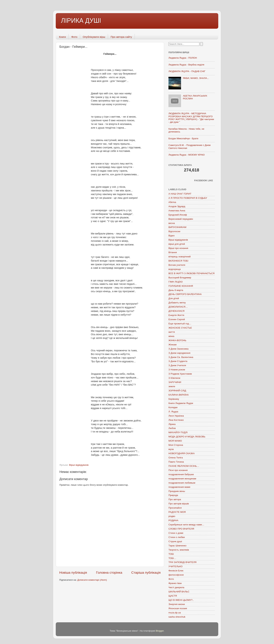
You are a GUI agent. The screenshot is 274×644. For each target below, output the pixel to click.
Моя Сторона (176, 445)
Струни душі (175, 541)
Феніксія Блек (176, 571)
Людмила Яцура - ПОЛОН (183, 58)
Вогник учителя (177, 265)
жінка (171, 336)
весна (172, 223)
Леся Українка (176, 416)
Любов (172, 428)
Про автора (175, 499)
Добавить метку (177, 303)
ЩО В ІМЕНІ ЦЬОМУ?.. (181, 600)
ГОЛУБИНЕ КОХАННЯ (181, 286)
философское (176, 575)
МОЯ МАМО (175, 441)
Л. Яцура (173, 412)
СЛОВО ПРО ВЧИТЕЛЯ (181, 529)
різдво (172, 516)
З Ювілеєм (174, 378)
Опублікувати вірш (94, 37)
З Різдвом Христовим (180, 374)
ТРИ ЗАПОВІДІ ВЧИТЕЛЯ (182, 562)
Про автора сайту (121, 37)
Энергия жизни (177, 604)
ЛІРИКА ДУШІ (81, 21)
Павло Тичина (176, 462)
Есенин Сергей (177, 319)
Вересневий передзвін (181, 219)
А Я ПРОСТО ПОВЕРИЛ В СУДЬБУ (188, 198)
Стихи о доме (176, 533)
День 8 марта (176, 290)
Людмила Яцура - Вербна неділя (186, 65)
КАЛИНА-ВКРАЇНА (179, 395)
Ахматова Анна (177, 211)
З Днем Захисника (178, 349)
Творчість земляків (179, 550)
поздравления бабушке (181, 474)
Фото (74, 37)
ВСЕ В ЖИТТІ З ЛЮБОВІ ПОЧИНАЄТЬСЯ (191, 273)
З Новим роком (177, 370)
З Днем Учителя (177, 365)
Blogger (160, 631)
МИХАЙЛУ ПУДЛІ (178, 432)
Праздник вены (177, 491)
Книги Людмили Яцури (181, 403)
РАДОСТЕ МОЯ (177, 512)
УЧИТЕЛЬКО (175, 566)
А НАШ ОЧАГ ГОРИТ (180, 194)
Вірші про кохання (178, 248)
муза (171, 449)
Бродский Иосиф (178, 215)
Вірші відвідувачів (79, 465)
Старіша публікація (146, 573)
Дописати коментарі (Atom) (92, 580)
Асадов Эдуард (177, 206)
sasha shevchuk (177, 617)
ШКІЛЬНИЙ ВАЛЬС (179, 592)
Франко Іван (175, 583)
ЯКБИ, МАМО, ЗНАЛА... (196, 78)
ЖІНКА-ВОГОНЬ (177, 340)
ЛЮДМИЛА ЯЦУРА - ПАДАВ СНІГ (187, 71)
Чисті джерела (176, 587)
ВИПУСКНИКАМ (177, 227)
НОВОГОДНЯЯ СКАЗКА (182, 453)
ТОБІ (171, 554)
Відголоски (174, 231)
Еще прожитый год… (180, 324)
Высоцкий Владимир (180, 278)
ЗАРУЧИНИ (175, 382)
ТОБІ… (172, 558)
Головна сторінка (109, 573)
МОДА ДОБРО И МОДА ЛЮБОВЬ (187, 437)
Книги (62, 37)
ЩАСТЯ (173, 596)
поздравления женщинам (182, 479)
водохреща (175, 269)
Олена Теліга (176, 458)
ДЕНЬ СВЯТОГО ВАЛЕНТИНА (185, 294)
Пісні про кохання (178, 470)
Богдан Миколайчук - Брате (183, 138)
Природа (173, 495)
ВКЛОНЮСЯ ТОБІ (178, 261)
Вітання (173, 252)
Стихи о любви (177, 537)
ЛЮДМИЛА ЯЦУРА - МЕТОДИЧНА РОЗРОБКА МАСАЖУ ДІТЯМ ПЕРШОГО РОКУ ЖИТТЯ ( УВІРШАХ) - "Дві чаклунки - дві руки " (191, 118)
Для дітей (174, 298)
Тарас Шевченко (177, 546)
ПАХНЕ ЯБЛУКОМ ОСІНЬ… (184, 466)
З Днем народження (179, 353)
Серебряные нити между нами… (186, 525)
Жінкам (172, 345)
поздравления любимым (182, 483)
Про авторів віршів (179, 504)
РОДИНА (173, 520)
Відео (172, 236)
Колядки (173, 407)
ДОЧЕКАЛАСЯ (176, 311)
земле (172, 386)
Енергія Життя (176, 315)
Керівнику (174, 399)
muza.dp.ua (175, 613)
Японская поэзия (178, 608)
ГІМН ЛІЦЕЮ (176, 282)
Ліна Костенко (176, 420)
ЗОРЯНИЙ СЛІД (177, 391)
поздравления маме (179, 487)
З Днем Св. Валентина (181, 357)
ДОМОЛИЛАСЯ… (178, 307)
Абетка (172, 202)
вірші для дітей (177, 244)
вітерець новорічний (180, 257)
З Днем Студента (178, 361)
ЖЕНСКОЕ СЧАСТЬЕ (180, 328)
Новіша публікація (73, 573)
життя (172, 332)
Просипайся (175, 508)
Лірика (172, 424)
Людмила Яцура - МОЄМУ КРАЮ (187, 155)
